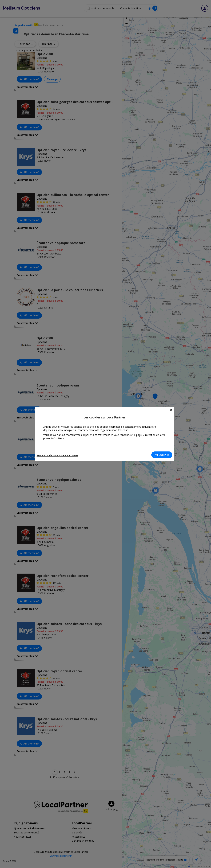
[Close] (172, 410)
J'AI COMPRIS (163, 455)
